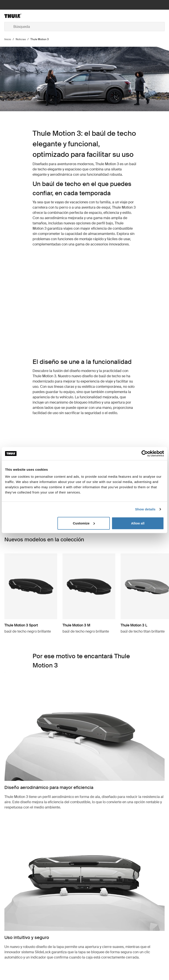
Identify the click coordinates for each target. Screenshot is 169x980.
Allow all (138, 523)
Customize (84, 523)
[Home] (31, 16)
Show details (145, 509)
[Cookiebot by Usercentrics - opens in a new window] (145, 454)
